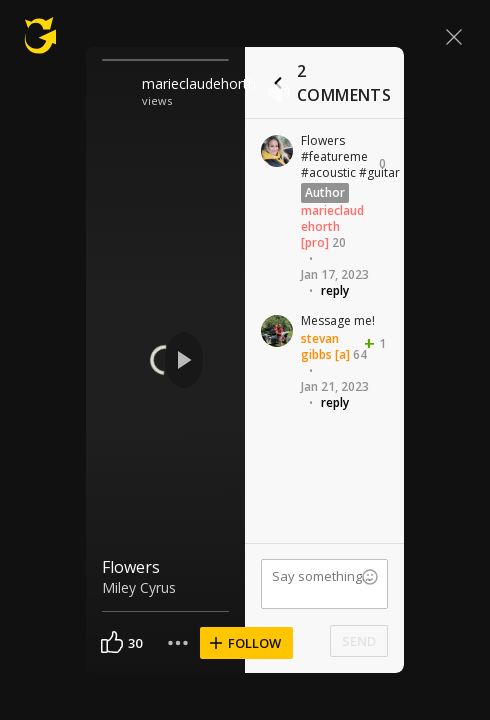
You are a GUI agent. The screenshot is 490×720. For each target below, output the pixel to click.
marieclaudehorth (199, 83)
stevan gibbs (320, 346)
